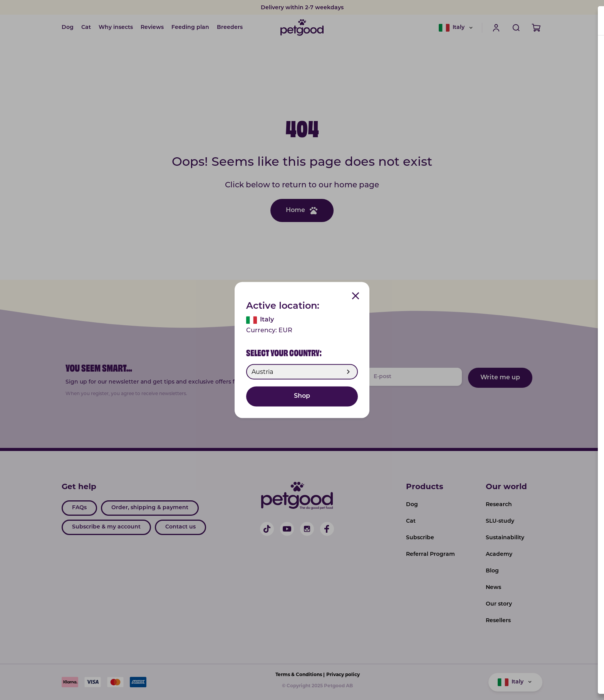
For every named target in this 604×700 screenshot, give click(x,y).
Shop (302, 397)
